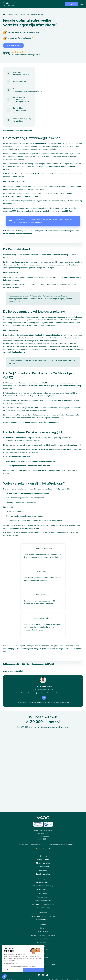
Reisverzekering (43, 889)
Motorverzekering (43, 863)
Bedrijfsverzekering (43, 920)
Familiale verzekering (43, 882)
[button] (4, 977)
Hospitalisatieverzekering (43, 886)
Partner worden (43, 942)
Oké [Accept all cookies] (18, 970)
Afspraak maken (13, 45)
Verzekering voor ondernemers (43, 916)
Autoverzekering (43, 859)
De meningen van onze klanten (43, 935)
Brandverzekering (43, 874)
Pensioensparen (43, 897)
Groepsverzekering (43, 908)
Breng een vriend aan (43, 939)
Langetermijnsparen (43, 901)
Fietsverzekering (43, 867)
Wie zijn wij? (43, 932)
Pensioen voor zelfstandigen (43, 904)
